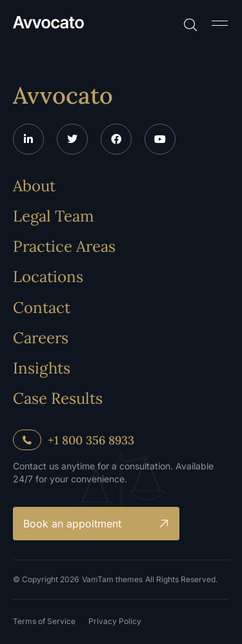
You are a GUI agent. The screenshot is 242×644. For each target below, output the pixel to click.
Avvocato (63, 95)
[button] (219, 23)
